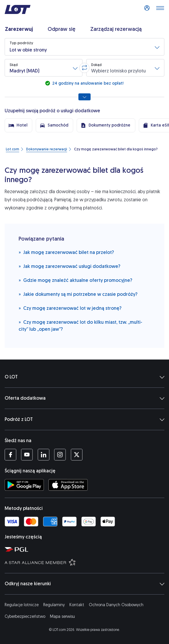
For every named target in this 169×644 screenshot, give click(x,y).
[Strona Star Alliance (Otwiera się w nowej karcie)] (86, 562)
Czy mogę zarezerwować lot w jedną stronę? (70, 308)
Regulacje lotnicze (22, 605)
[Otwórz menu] (160, 10)
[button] (84, 47)
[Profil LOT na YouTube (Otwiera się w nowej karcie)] (27, 455)
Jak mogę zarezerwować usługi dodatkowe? (69, 266)
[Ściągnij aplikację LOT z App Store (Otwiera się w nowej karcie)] (68, 485)
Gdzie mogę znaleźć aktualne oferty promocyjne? (75, 280)
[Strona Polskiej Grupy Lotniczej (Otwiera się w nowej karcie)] (86, 549)
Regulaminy (54, 605)
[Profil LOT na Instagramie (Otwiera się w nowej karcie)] (60, 455)
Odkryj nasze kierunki (84, 584)
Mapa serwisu (62, 617)
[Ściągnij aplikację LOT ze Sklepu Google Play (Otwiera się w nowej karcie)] (24, 485)
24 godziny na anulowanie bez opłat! (87, 83)
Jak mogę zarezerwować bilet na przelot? (66, 252)
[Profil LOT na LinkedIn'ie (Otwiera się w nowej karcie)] (43, 455)
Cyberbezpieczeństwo (25, 617)
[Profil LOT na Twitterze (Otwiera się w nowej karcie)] (77, 455)
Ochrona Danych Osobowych (116, 605)
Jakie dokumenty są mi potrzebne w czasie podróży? (78, 294)
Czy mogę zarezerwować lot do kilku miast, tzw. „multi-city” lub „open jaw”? (80, 325)
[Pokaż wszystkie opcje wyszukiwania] (84, 97)
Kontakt (77, 605)
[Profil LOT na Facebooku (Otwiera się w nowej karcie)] (10, 455)
